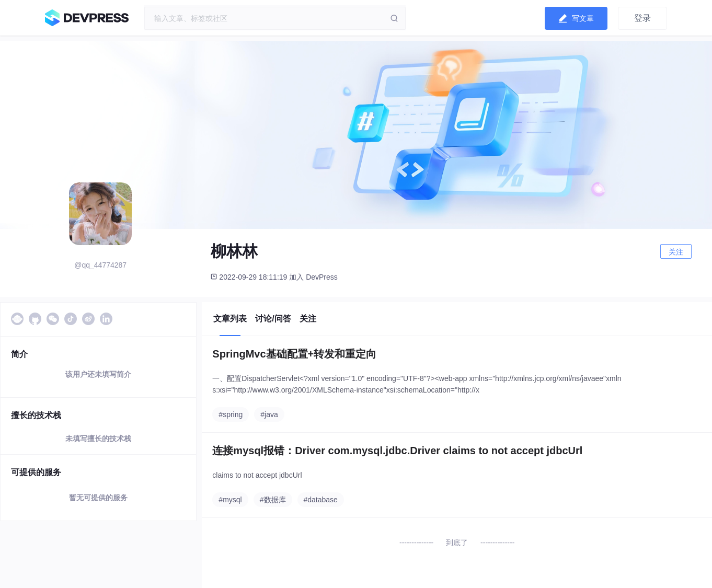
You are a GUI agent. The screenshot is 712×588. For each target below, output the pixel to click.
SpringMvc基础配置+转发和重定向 (294, 354)
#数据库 (273, 500)
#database (321, 500)
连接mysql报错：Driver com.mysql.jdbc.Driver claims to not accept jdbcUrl (397, 451)
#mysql (230, 500)
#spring (231, 414)
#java (269, 414)
